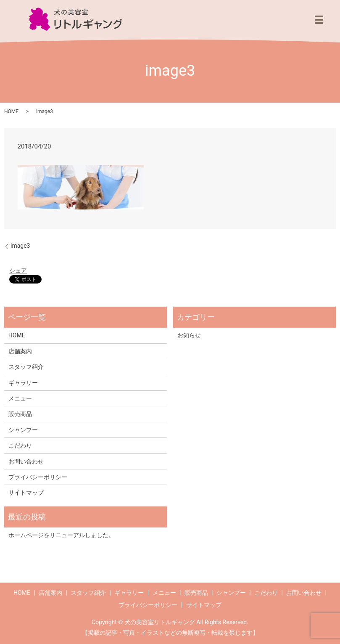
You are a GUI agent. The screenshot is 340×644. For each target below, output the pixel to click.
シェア (18, 270)
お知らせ (189, 335)
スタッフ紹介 (26, 367)
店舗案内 (20, 351)
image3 (20, 246)
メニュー (20, 398)
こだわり (20, 445)
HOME (11, 111)
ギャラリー (23, 383)
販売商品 (20, 414)
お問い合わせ (26, 461)
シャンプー (23, 430)
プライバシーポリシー (38, 477)
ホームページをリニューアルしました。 (61, 535)
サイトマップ (26, 493)
